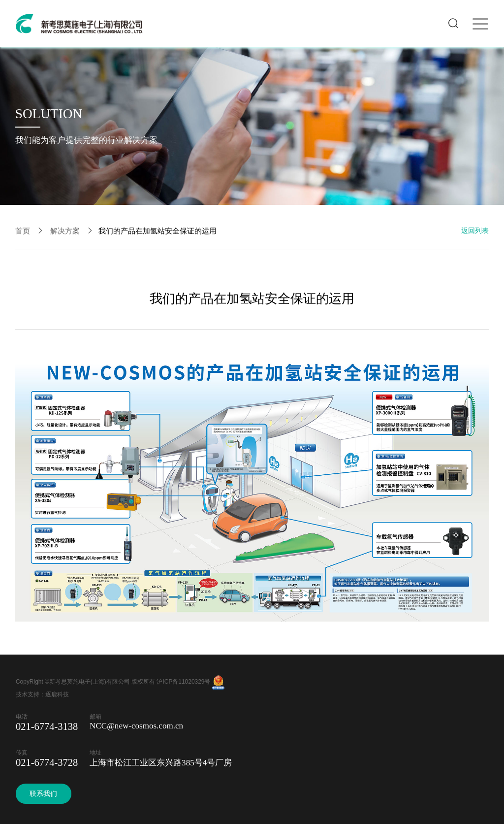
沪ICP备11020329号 (183, 682)
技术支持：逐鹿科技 (42, 694)
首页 (23, 231)
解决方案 (65, 231)
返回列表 (475, 231)
